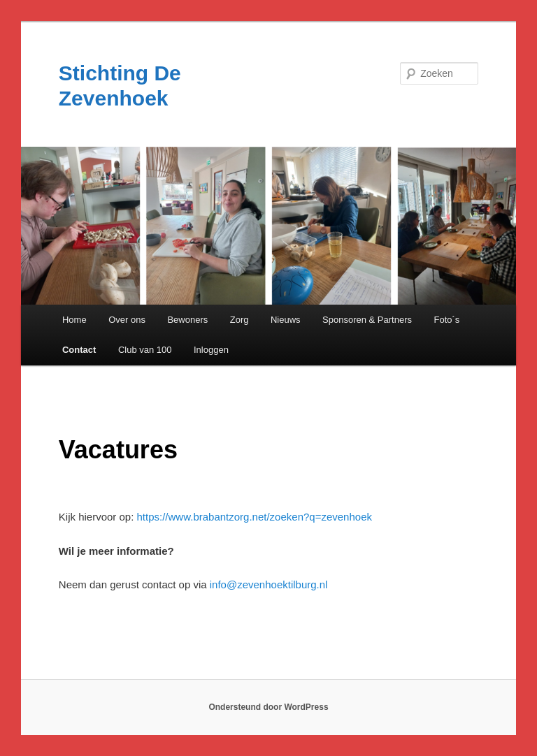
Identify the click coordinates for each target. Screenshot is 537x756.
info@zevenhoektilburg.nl (269, 584)
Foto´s (447, 320)
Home (74, 320)
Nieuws (286, 320)
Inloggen (211, 350)
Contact (79, 350)
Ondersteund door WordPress (268, 707)
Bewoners (187, 320)
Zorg (239, 320)
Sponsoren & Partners (367, 320)
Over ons (127, 320)
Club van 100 (145, 350)
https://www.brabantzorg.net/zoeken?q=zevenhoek (255, 517)
